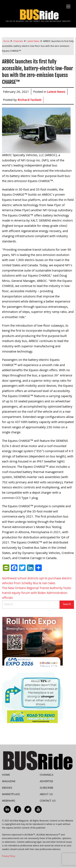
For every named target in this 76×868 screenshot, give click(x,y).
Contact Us (48, 801)
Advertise (46, 782)
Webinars (9, 801)
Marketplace (11, 795)
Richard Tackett (29, 100)
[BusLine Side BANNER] (32, 642)
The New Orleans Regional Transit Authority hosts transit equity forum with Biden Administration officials (36, 593)
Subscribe (47, 788)
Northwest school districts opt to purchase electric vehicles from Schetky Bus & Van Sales (37, 581)
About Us (46, 795)
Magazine (9, 782)
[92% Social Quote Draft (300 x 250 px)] (32, 698)
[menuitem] (7, 809)
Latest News (56, 92)
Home (6, 775)
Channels (47, 775)
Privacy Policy (9, 856)
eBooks (7, 788)
